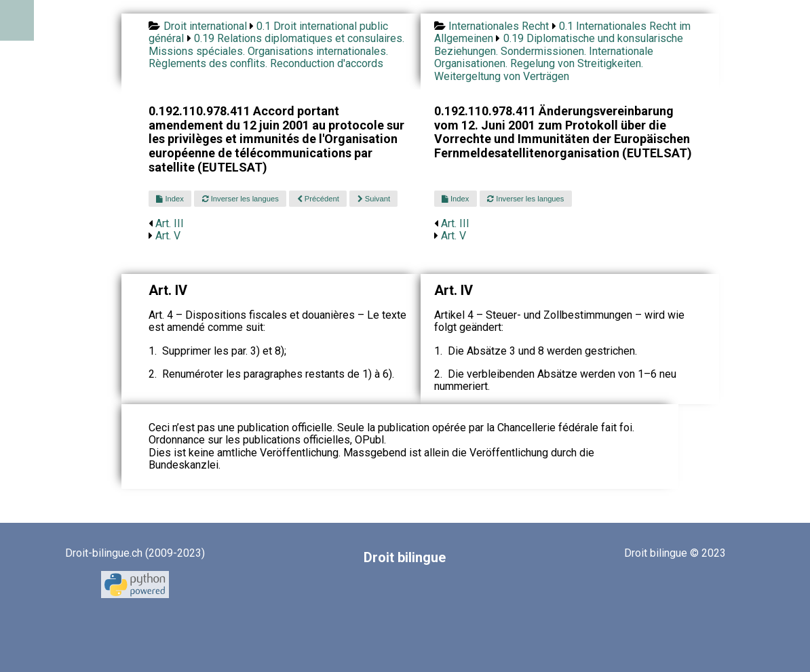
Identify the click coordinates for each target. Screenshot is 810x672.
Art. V (168, 236)
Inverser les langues (240, 199)
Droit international (205, 26)
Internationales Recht (499, 26)
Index (170, 199)
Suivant (374, 199)
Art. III (170, 223)
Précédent (318, 199)
